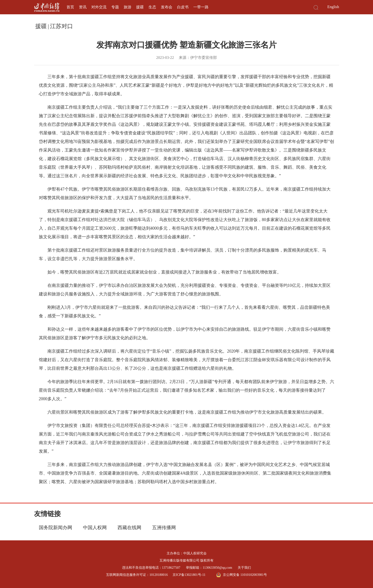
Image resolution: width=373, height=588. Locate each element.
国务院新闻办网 (56, 527)
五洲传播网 (164, 527)
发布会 (167, 7)
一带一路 (201, 7)
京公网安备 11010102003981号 (242, 575)
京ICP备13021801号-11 (189, 575)
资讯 (83, 7)
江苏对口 (61, 26)
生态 (152, 7)
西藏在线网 (129, 527)
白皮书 (183, 7)
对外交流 (99, 7)
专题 (115, 7)
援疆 (140, 7)
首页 (70, 7)
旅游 (128, 7)
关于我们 (244, 568)
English (333, 7)
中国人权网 (95, 527)
